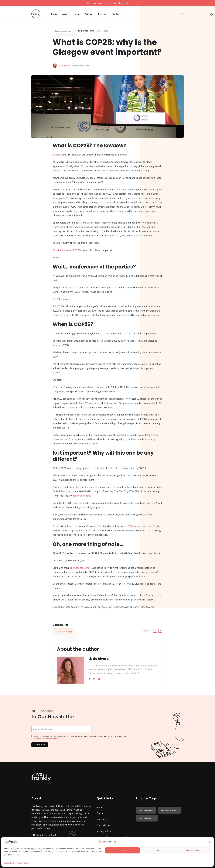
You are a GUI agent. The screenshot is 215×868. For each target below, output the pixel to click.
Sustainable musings (63, 31)
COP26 (57, 155)
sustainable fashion (169, 810)
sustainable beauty (147, 818)
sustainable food (146, 810)
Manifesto (102, 819)
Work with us (103, 825)
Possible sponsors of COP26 (67, 250)
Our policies (118, 3)
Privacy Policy (22, 863)
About (65, 14)
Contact (116, 14)
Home (54, 14)
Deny (158, 850)
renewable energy (82, 496)
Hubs (76, 14)
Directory (102, 14)
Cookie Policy (10, 863)
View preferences (194, 850)
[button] (210, 842)
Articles (89, 14)
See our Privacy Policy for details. (45, 739)
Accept (122, 850)
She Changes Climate (81, 568)
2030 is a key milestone (139, 526)
